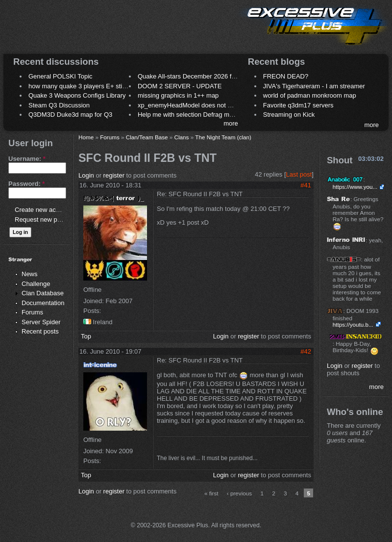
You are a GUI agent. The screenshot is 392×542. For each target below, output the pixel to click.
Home (86, 137)
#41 (306, 185)
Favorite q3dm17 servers (298, 105)
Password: (26, 184)
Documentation (43, 303)
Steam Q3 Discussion (59, 105)
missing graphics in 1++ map (178, 95)
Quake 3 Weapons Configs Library (77, 95)
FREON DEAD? (286, 76)
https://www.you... (355, 187)
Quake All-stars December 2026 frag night (197, 76)
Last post (299, 174)
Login (86, 175)
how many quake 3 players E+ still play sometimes (100, 86)
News (30, 274)
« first (211, 493)
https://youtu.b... (353, 324)
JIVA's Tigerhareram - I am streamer (314, 86)
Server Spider (41, 322)
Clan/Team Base (147, 137)
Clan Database (43, 293)
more (231, 123)
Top (86, 336)
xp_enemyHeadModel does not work (189, 105)
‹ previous (239, 493)
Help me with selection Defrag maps (189, 115)
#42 (306, 351)
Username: (27, 159)
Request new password (48, 219)
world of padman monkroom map (310, 95)
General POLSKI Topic (61, 76)
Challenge (36, 284)
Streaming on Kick (289, 115)
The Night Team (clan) (223, 137)
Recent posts (40, 331)
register (114, 175)
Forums (32, 312)
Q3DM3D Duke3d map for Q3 (70, 115)
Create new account (43, 210)
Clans (182, 137)
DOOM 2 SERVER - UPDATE (180, 86)
